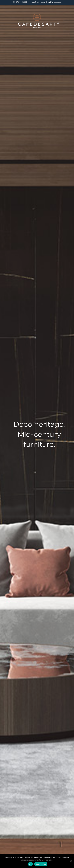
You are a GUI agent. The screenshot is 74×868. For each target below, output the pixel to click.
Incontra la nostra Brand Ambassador (46, 2)
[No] (71, 861)
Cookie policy (41, 864)
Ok (30, 864)
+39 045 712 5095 (20, 2)
